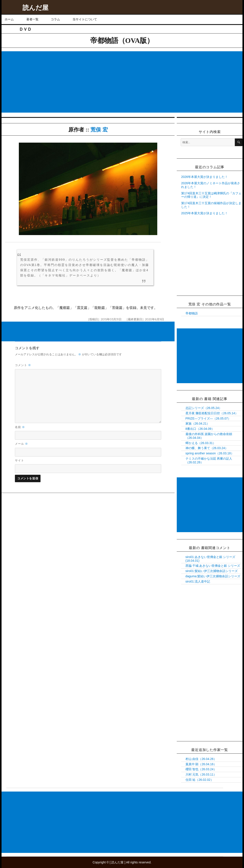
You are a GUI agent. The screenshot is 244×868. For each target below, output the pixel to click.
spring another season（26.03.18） (210, 453)
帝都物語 (192, 313)
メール (22, 444)
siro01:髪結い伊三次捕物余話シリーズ (212, 571)
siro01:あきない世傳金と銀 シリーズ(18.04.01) (210, 559)
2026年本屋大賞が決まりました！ (204, 177)
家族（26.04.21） (198, 423)
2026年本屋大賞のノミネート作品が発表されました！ (211, 185)
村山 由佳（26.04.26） (201, 759)
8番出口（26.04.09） (200, 429)
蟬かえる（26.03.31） (201, 443)
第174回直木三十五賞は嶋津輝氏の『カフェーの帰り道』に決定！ (211, 195)
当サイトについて (85, 19)
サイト (19, 460)
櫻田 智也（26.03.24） (201, 769)
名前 (20, 427)
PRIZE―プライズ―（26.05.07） (208, 418)
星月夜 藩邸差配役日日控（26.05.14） (212, 413)
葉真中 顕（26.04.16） (201, 764)
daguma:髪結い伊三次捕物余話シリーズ (213, 576)
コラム (55, 19)
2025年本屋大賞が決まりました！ (204, 213)
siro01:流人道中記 (198, 581)
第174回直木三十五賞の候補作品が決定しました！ (211, 205)
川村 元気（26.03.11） (201, 774)
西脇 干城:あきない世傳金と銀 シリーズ (213, 566)
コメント (23, 365)
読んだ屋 (35, 8)
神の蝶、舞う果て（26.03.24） (207, 448)
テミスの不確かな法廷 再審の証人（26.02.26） (209, 460)
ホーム (9, 19)
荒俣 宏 (99, 130)
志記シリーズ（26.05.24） (204, 408)
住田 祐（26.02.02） (200, 780)
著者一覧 (32, 19)
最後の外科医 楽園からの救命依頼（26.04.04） (209, 436)
